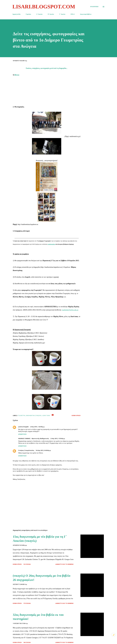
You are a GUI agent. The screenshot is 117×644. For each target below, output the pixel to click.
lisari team (46, 415)
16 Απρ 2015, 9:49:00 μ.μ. (43, 450)
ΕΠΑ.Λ (73, 14)
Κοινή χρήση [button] (76, 415)
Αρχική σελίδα (16, 14)
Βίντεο (17, 75)
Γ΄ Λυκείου (62, 14)
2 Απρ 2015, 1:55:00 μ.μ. (58, 438)
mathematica (51, 244)
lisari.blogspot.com (44, 7)
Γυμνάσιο (28, 14)
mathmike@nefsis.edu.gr (70, 310)
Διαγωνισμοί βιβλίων (86, 14)
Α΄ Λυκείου (39, 14)
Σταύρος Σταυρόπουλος (26, 450)
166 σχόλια (27, 642)
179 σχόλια (27, 603)
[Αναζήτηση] (94, 7)
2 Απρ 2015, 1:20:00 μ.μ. (37, 427)
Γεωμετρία (22, 415)
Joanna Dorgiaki (23, 427)
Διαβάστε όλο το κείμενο (64, 564)
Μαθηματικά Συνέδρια (34, 415)
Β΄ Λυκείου (51, 14)
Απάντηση (22, 434)
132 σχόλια (27, 564)
